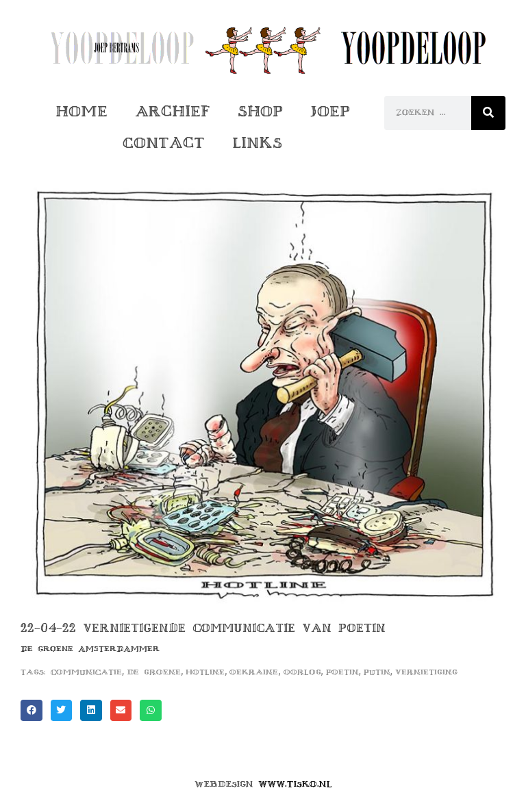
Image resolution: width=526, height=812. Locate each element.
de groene (154, 672)
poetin (342, 672)
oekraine (254, 672)
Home (82, 111)
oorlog (302, 672)
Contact (164, 143)
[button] (32, 711)
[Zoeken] (488, 113)
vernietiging (426, 672)
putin (377, 672)
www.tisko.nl (295, 784)
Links (257, 143)
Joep (330, 111)
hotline (205, 672)
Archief (173, 111)
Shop (260, 111)
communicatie (86, 672)
